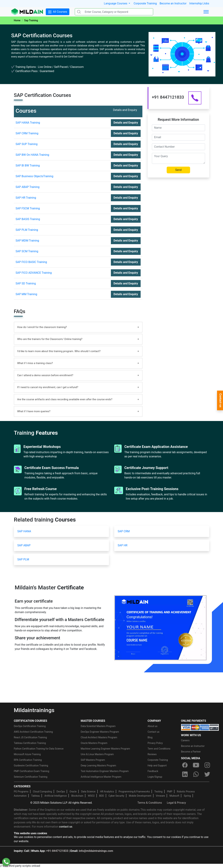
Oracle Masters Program (94, 743)
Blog (150, 737)
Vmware (160, 796)
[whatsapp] (196, 774)
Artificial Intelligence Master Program (101, 777)
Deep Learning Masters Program (98, 766)
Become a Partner (191, 752)
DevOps (61, 792)
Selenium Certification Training (31, 777)
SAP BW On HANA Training (32, 155)
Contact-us (220, 400)
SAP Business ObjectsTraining (34, 176)
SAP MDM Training (27, 241)
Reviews (152, 754)
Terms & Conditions (150, 803)
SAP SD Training (26, 283)
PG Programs (21, 792)
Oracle (73, 792)
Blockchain (77, 796)
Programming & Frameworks (134, 792)
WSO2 (91, 796)
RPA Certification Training (28, 760)
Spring (187, 796)
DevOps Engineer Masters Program (100, 732)
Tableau (35, 796)
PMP (170, 792)
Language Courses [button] (116, 3)
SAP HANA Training (28, 123)
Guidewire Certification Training (31, 766)
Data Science (88, 792)
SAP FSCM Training (28, 208)
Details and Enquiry (126, 123)
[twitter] (207, 774)
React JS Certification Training (30, 737)
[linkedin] (185, 774)
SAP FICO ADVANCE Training (34, 273)
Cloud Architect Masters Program (99, 737)
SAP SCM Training (27, 251)
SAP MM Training (26, 294)
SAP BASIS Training (28, 219)
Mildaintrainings (34, 710)
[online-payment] (200, 727)
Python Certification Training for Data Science (39, 749)
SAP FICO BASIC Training (31, 262)
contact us (66, 827)
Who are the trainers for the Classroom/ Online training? (50, 339)
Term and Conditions (159, 749)
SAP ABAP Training (28, 187)
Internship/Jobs (199, 3)
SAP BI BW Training (28, 165)
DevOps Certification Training (30, 726)
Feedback (153, 771)
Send (178, 170)
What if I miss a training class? (35, 363)
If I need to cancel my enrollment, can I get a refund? (48, 387)
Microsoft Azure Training (27, 754)
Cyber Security (116, 796)
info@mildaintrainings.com (96, 851)
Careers (185, 740)
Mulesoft (174, 796)
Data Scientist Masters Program (98, 726)
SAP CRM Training (27, 133)
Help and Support (157, 766)
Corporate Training (145, 3)
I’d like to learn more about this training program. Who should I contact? (59, 351)
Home (17, 20)
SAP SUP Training (27, 144)
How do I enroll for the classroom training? (42, 327)
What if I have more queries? (34, 411)
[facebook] (185, 765)
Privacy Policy (155, 743)
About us (153, 726)
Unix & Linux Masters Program (97, 754)
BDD (102, 796)
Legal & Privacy (176, 803)
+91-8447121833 (57, 851)
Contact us (154, 732)
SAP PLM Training (27, 230)
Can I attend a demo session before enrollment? (45, 375)
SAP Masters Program (93, 760)
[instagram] (207, 765)
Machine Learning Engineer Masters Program (105, 749)
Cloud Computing (42, 792)
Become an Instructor (173, 3)
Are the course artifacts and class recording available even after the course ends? (65, 399)
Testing (158, 792)
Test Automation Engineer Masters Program (105, 771)
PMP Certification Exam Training (32, 771)
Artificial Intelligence (56, 796)
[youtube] (196, 765)
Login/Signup (155, 777)
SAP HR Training (26, 198)
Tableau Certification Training (30, 743)
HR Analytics (107, 792)
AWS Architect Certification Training (33, 732)
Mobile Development (140, 796)
